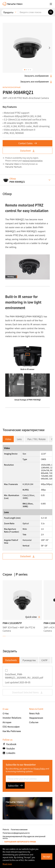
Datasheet (28, 151)
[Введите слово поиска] (33, 12)
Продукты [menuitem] (8, 12)
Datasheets (11, 660)
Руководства (29, 660)
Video (8, 439)
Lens (19, 439)
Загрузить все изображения (36, 81)
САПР (44, 660)
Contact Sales (28, 143)
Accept (47, 856)
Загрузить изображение (38, 76)
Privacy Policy (39, 769)
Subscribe (15, 786)
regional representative (32, 161)
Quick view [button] (33, 617)
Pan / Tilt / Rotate (36, 439)
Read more (7, 864)
